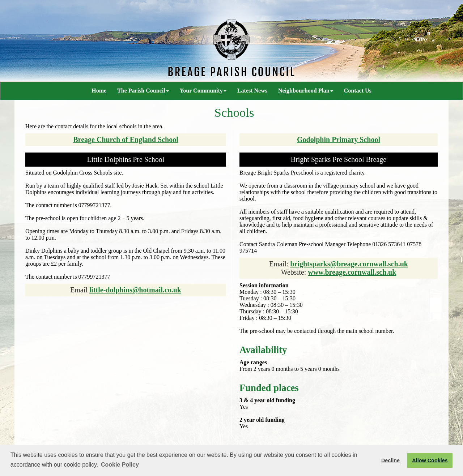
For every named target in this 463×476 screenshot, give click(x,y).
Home (99, 91)
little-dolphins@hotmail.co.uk (135, 290)
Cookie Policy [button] (120, 465)
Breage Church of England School (126, 140)
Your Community (203, 91)
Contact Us (358, 91)
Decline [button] (390, 460)
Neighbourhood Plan (306, 91)
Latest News (252, 91)
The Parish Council (143, 91)
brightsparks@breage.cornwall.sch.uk (349, 264)
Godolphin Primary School (339, 140)
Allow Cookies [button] (430, 460)
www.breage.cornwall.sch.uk (352, 272)
